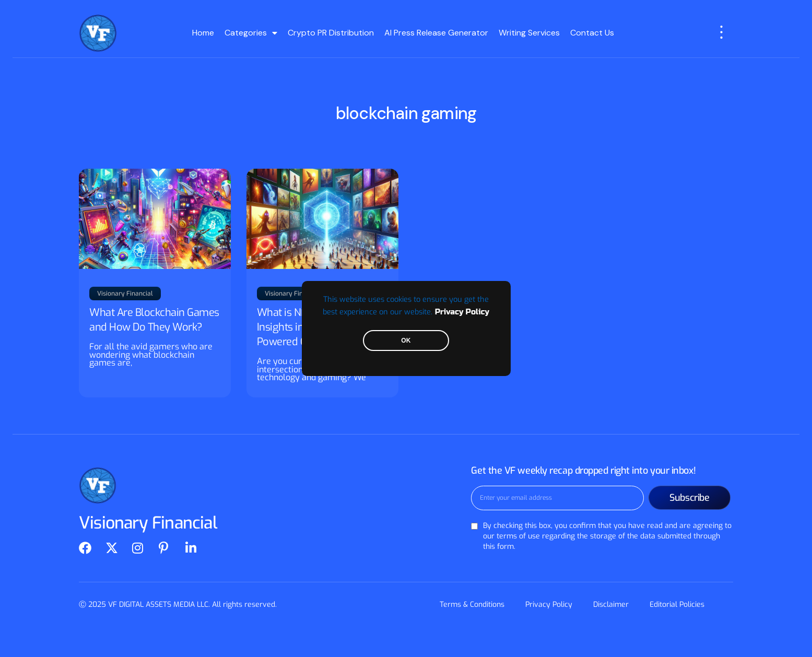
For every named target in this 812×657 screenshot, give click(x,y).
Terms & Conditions (472, 605)
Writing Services (529, 33)
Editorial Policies (677, 605)
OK (406, 341)
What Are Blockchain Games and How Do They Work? (154, 320)
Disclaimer (611, 605)
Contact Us (592, 33)
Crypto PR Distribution (331, 33)
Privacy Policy (462, 312)
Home (203, 33)
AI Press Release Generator (436, 33)
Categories (251, 33)
